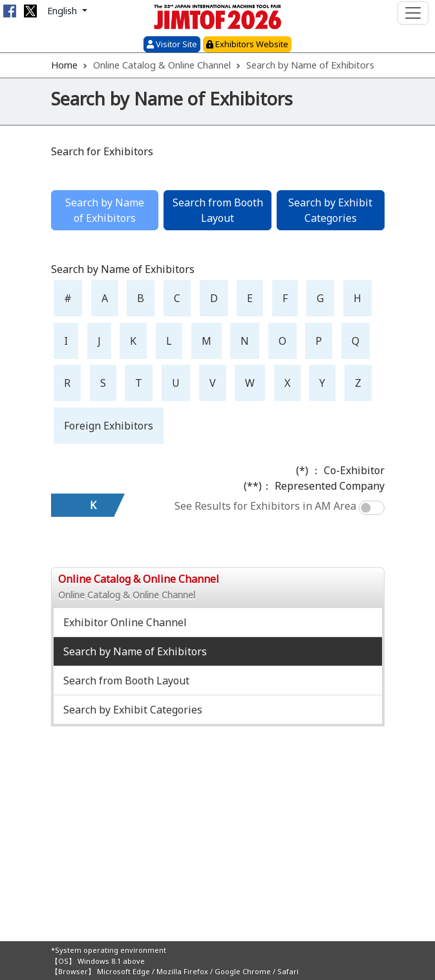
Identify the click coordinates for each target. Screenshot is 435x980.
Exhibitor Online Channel (125, 622)
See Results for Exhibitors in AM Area (265, 506)
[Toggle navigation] (413, 13)
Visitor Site (172, 44)
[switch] (372, 508)
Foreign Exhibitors (109, 426)
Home (64, 65)
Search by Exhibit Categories (330, 210)
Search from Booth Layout (218, 210)
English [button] (63, 11)
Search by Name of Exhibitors (135, 651)
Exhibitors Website (247, 44)
